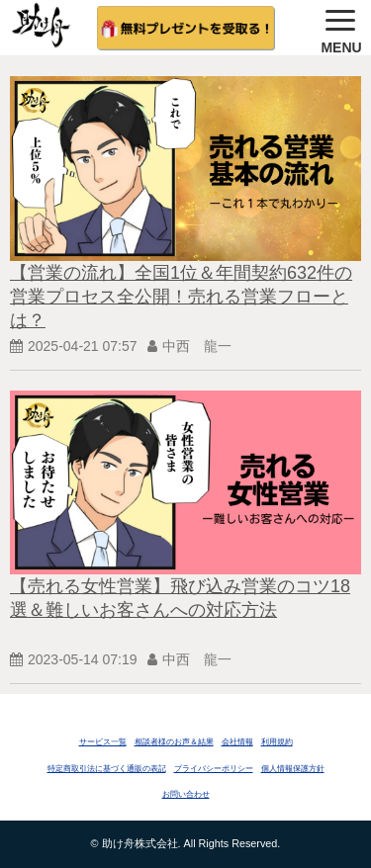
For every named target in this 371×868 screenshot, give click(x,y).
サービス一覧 (103, 742)
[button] (341, 28)
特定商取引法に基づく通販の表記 (107, 769)
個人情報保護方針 (293, 769)
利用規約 (277, 742)
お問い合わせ (186, 794)
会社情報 (237, 742)
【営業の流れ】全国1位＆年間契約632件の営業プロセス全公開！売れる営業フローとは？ (181, 297)
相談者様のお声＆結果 (174, 742)
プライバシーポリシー (214, 769)
